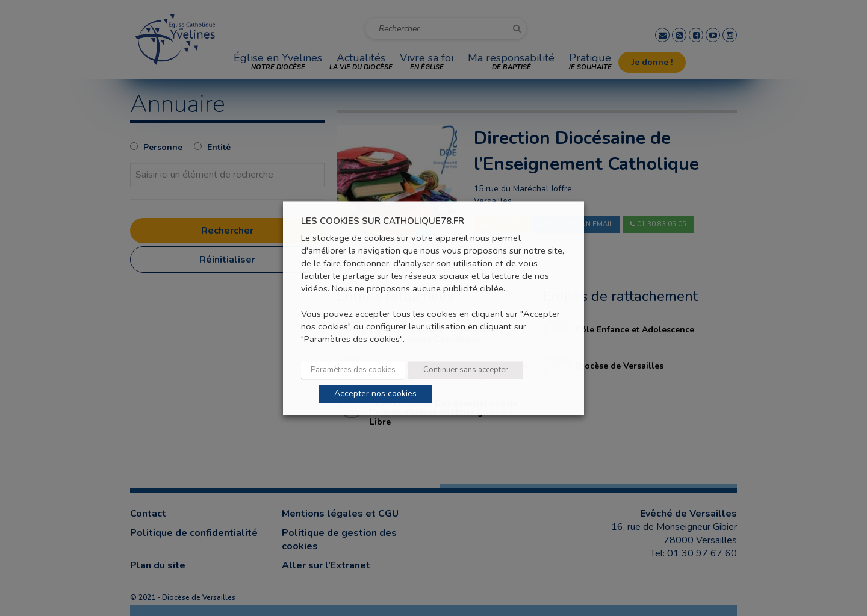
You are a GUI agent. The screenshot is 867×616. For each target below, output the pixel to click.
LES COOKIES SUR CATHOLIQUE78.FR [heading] (383, 221)
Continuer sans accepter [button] (466, 370)
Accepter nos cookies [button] (375, 394)
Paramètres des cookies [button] (353, 370)
